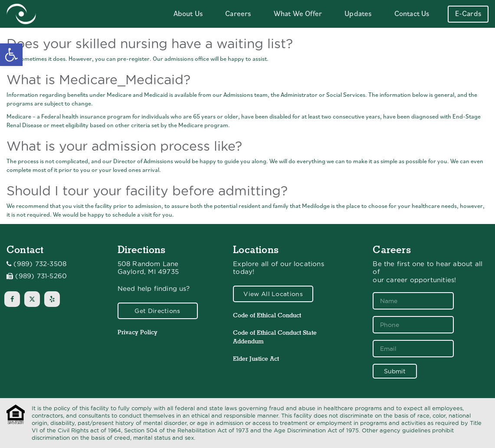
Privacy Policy (138, 332)
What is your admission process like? (124, 146)
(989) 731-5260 (41, 276)
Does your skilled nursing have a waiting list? (150, 44)
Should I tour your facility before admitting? (147, 191)
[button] (11, 55)
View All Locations (273, 294)
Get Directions (157, 311)
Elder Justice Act (256, 359)
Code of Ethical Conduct (267, 315)
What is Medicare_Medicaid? (98, 80)
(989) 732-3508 (40, 264)
